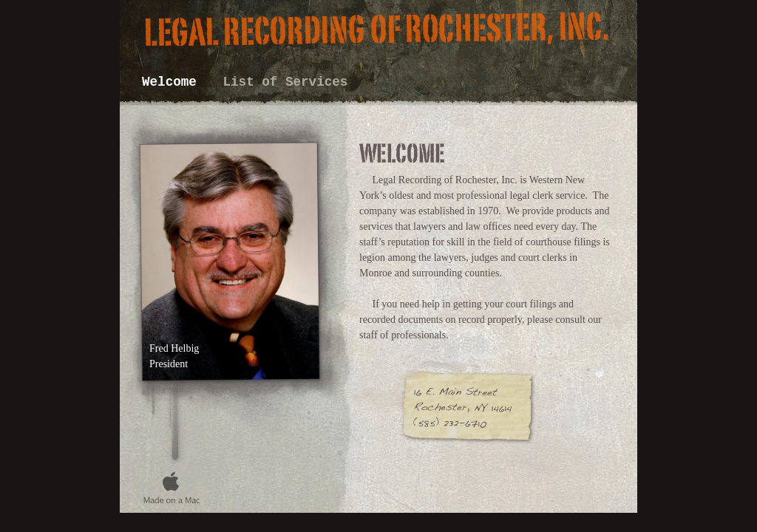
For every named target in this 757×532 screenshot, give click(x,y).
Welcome (173, 82)
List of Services (285, 82)
